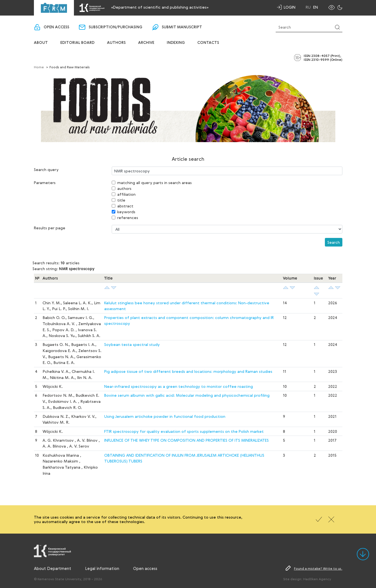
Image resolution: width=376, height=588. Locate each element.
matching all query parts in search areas (155, 183)
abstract (125, 206)
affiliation (126, 194)
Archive (146, 43)
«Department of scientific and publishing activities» (160, 7)
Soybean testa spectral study (132, 344)
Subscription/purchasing (115, 27)
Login (290, 7)
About (41, 43)
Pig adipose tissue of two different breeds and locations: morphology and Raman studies (188, 371)
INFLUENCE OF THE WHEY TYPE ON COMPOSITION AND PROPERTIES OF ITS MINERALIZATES (186, 440)
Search (334, 242)
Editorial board (77, 43)
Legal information (102, 568)
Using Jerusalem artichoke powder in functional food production (165, 416)
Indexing (176, 43)
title (121, 200)
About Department (53, 568)
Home (39, 67)
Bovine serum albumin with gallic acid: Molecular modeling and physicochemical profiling (187, 395)
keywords (126, 212)
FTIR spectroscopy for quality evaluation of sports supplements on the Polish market (184, 431)
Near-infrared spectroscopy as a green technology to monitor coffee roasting (179, 386)
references (128, 218)
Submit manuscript (182, 27)
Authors (116, 43)
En (316, 7)
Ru (308, 7)
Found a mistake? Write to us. (318, 568)
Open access (56, 27)
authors (124, 188)
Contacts (208, 43)
